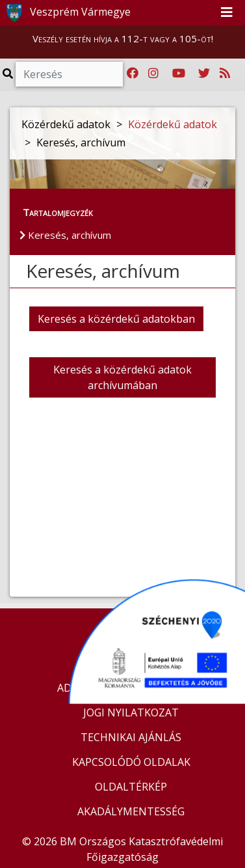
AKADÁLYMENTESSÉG (131, 811)
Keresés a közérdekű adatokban (116, 319)
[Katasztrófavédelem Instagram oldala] (153, 74)
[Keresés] (69, 74)
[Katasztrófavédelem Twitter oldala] (204, 74)
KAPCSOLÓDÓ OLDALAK (131, 762)
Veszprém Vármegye (66, 13)
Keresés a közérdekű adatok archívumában (122, 377)
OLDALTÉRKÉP (131, 787)
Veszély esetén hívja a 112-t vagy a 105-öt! (123, 38)
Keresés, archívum (65, 235)
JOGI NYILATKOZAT (131, 712)
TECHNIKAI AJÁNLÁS (131, 737)
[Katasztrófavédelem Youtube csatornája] (179, 74)
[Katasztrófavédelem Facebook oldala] (133, 74)
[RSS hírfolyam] (225, 74)
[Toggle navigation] (227, 13)
